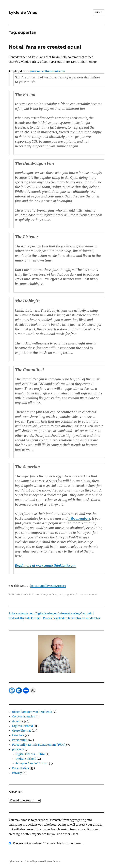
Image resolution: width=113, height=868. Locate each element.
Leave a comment (88, 594)
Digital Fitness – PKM (30, 754)
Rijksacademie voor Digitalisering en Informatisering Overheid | (52, 613)
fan (49, 594)
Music (61, 594)
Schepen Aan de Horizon (32, 763)
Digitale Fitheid (22, 726)
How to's (18, 735)
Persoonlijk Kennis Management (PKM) (39, 745)
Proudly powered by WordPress (43, 862)
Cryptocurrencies (23, 716)
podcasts (18, 749)
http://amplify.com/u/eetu (48, 586)
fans (54, 594)
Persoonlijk (20, 740)
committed (40, 594)
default (27, 594)
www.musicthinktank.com (47, 71)
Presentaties (20, 768)
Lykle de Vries (23, 12)
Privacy (17, 773)
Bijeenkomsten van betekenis (32, 712)
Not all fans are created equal (45, 47)
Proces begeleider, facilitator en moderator (72, 618)
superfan (70, 594)
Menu (99, 12)
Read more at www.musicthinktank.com (45, 565)
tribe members (79, 518)
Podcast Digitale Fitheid (25, 618)
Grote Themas (22, 731)
